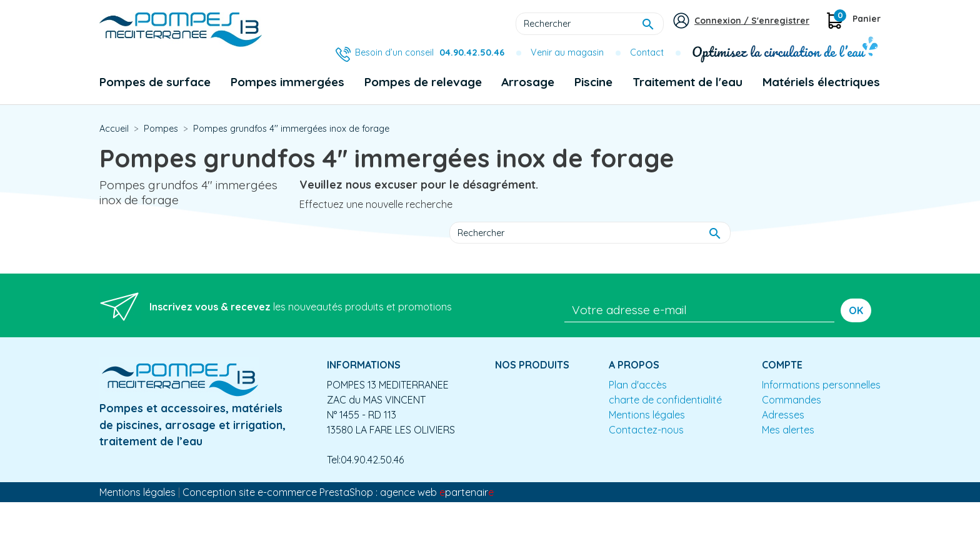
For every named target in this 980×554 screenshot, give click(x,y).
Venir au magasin (567, 52)
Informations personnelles (821, 385)
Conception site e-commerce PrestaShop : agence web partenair (338, 492)
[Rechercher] (590, 24)
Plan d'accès (638, 385)
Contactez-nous (646, 430)
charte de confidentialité (665, 400)
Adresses (783, 415)
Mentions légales (647, 415)
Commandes (792, 400)
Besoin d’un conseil (430, 52)
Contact (647, 52)
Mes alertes (788, 430)
